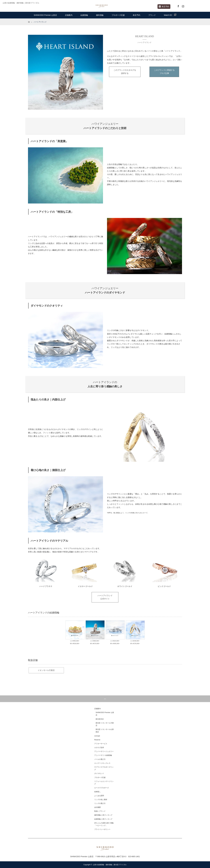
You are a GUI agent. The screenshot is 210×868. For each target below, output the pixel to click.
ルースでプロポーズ (102, 788)
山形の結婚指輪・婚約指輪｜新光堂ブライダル (110, 865)
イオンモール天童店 (46, 670)
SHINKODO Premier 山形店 (45, 15)
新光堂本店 (100, 719)
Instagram (183, 6)
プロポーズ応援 (118, 15)
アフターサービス (101, 744)
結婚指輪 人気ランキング (103, 819)
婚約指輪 (100, 15)
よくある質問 (99, 796)
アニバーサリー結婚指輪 (103, 755)
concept (97, 736)
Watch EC (170, 15)
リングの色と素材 (101, 800)
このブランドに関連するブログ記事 (164, 72)
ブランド (152, 15)
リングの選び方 (100, 803)
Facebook (178, 6)
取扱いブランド (100, 811)
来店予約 (164, 7)
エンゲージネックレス (102, 763)
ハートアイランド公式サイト (105, 597)
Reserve (97, 740)
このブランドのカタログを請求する (125, 72)
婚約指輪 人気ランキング (103, 815)
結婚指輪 (84, 15)
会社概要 (97, 807)
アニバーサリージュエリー (104, 751)
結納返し (97, 792)
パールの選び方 (100, 759)
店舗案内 (69, 15)
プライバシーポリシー (102, 829)
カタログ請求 (99, 748)
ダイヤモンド (99, 773)
